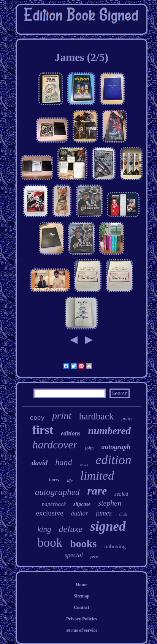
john (89, 448)
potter (127, 418)
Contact (82, 607)
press (94, 557)
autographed (57, 492)
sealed (121, 494)
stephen (110, 503)
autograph (116, 447)
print (62, 416)
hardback (97, 416)
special (74, 555)
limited (97, 475)
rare (97, 491)
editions (71, 433)
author (79, 513)
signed (108, 526)
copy (37, 418)
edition (113, 460)
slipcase (82, 504)
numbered (110, 431)
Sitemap (81, 596)
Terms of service (82, 630)
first (43, 430)
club (123, 514)
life (70, 480)
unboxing (115, 546)
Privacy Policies (82, 619)
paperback (54, 504)
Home (82, 585)
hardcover (55, 445)
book (50, 543)
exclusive (50, 513)
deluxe (71, 529)
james (104, 513)
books (83, 544)
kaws (84, 465)
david (40, 463)
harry (54, 480)
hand (63, 462)
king (44, 529)
